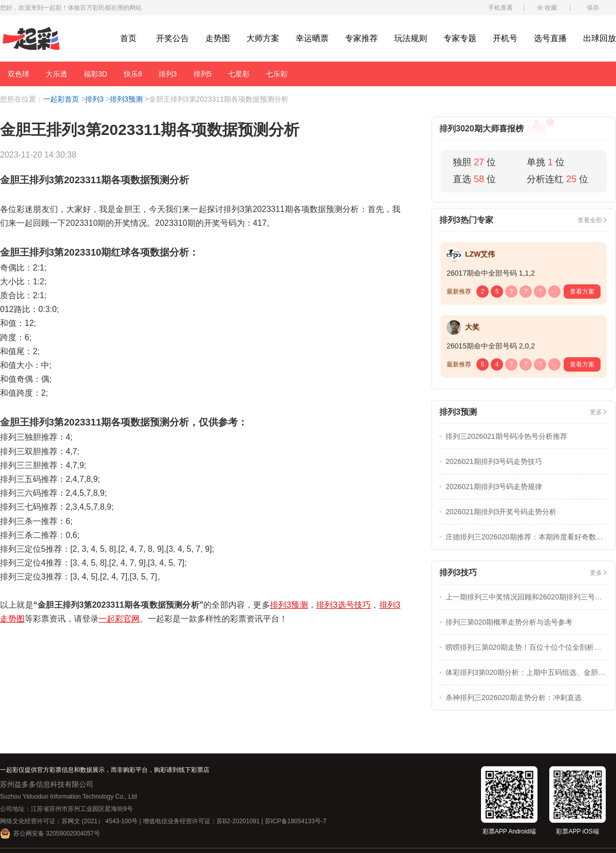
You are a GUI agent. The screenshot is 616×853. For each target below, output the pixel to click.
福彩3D (95, 74)
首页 (128, 38)
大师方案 (263, 38)
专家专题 (460, 38)
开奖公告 (172, 38)
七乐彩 (277, 74)
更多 (596, 412)
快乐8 (133, 74)
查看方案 (582, 292)
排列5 (203, 74)
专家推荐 (361, 38)
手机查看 (500, 8)
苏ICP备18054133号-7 (296, 821)
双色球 (18, 74)
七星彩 (239, 74)
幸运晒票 (312, 38)
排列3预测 (126, 99)
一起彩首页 (61, 99)
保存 (593, 8)
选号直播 (550, 38)
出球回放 (600, 38)
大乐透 (56, 74)
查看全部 (590, 220)
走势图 (218, 38)
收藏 (551, 8)
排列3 (168, 74)
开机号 (505, 38)
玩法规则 (411, 38)
